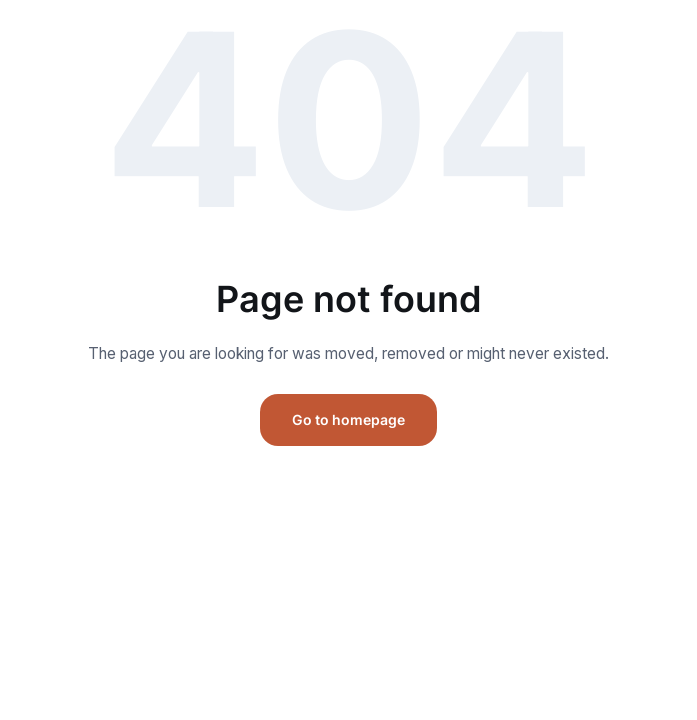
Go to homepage (348, 419)
